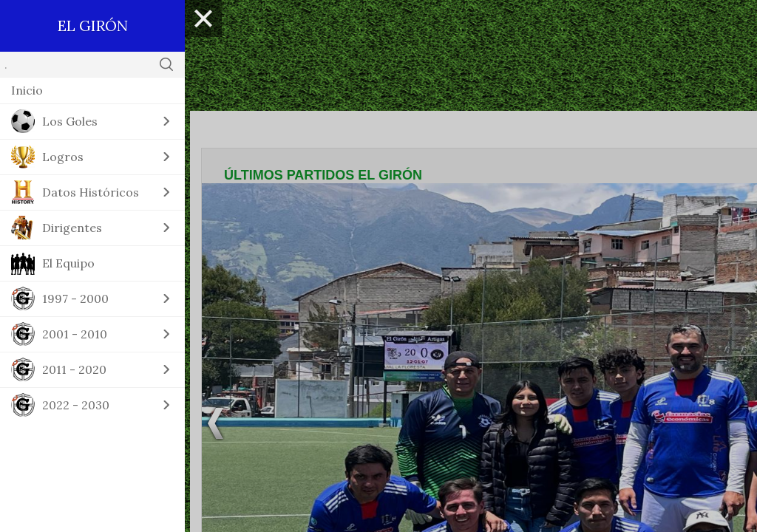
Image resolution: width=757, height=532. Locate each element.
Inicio (27, 90)
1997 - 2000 (75, 299)
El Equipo (68, 263)
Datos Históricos (91, 192)
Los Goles (70, 121)
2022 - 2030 (76, 405)
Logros (63, 157)
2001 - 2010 (75, 334)
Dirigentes (72, 228)
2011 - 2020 (74, 369)
